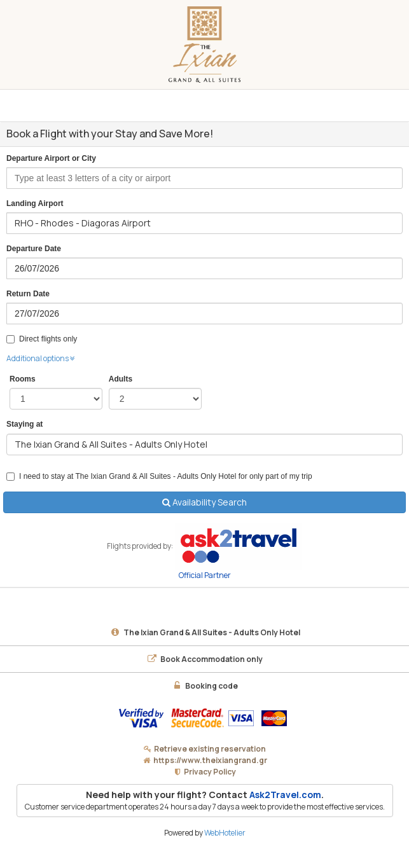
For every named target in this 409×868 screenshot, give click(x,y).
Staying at (24, 424)
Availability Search (205, 502)
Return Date (28, 294)
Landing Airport (35, 203)
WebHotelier (225, 833)
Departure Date (34, 249)
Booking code (205, 686)
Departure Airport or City (51, 158)
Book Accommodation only (205, 659)
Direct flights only (42, 339)
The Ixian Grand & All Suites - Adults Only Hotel (205, 632)
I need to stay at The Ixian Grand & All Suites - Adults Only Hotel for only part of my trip (159, 476)
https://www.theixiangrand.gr (210, 760)
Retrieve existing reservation (210, 749)
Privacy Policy (210, 772)
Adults (121, 379)
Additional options (41, 358)
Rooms (23, 379)
